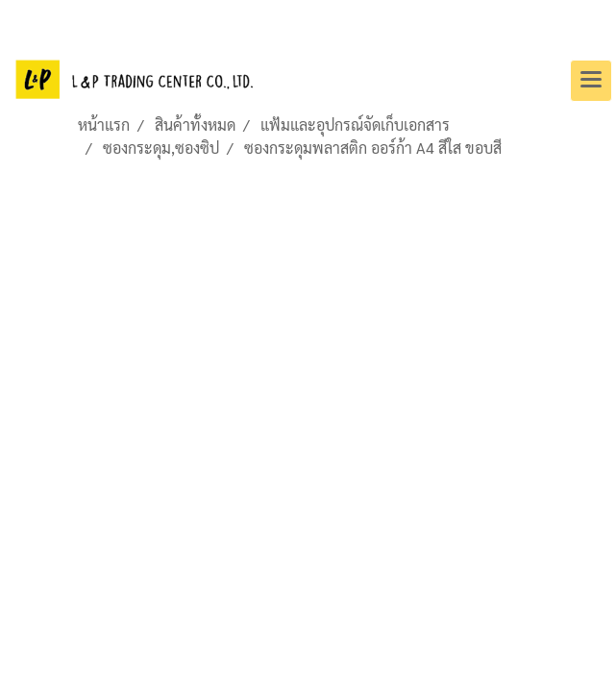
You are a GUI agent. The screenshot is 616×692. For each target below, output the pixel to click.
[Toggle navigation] (591, 81)
